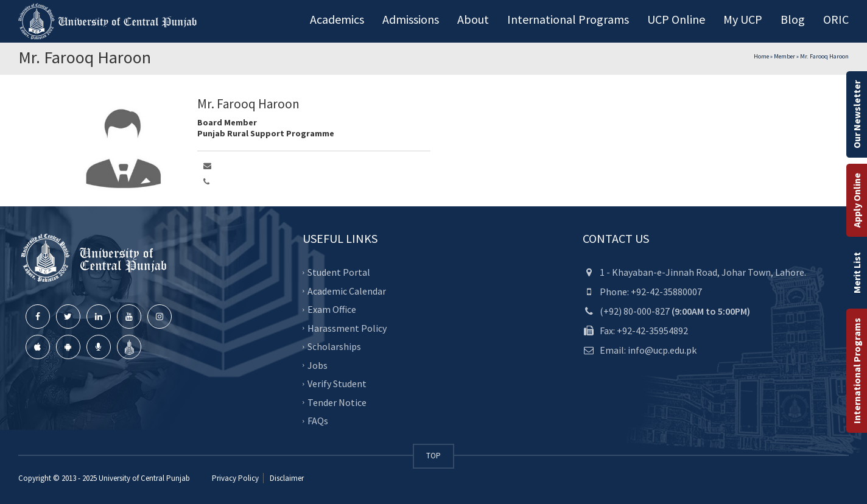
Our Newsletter (857, 114)
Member (785, 56)
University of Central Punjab (144, 478)
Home (761, 56)
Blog (793, 19)
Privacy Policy (235, 478)
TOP (433, 456)
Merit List (857, 273)
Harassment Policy (347, 328)
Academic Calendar (347, 291)
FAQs (318, 421)
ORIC (836, 19)
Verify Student (337, 383)
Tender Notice (337, 402)
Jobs (318, 365)
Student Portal (339, 272)
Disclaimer (286, 478)
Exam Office (332, 309)
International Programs (857, 371)
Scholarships (334, 346)
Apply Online (857, 200)
